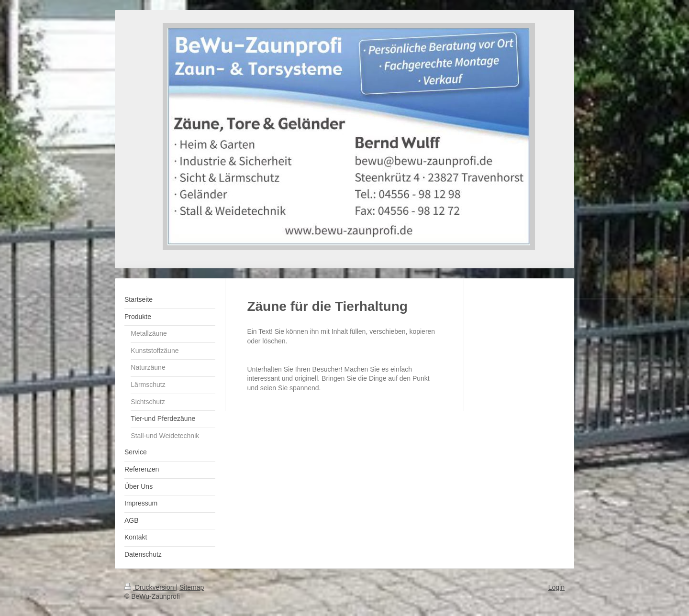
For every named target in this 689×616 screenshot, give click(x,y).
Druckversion (150, 587)
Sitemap (192, 587)
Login (556, 587)
